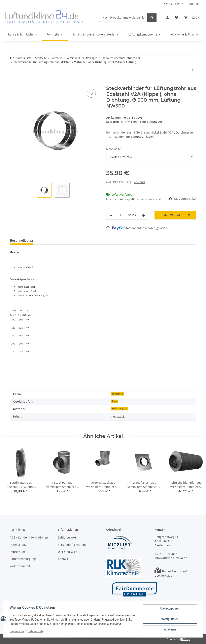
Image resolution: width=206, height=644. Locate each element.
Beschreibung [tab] (21, 241)
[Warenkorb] (192, 17)
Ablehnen (170, 630)
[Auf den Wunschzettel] (91, 93)
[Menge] (120, 215)
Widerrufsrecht (20, 566)
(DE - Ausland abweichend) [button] (146, 199)
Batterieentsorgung (23, 559)
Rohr (115, 401)
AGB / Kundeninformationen (29, 537)
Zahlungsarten (68, 537)
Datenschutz (36, 631)
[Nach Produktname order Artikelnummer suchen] (123, 17)
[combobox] (151, 157)
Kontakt (194, 4)
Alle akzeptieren (170, 609)
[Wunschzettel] (176, 17)
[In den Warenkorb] (13, 83)
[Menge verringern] (111, 215)
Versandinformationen (73, 545)
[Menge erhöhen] (143, 215)
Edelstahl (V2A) (120, 409)
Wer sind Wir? (174, 4)
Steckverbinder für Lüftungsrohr (143, 122)
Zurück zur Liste (22, 58)
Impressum (17, 631)
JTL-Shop (185, 639)
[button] (167, 17)
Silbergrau (117, 394)
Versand (139, 182)
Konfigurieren (170, 619)
